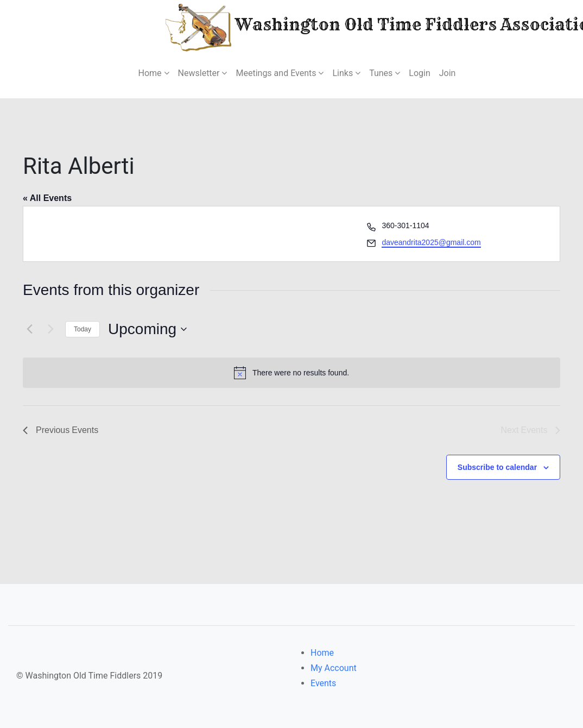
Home (322, 653)
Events (323, 683)
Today (83, 329)
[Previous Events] (29, 329)
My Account (334, 668)
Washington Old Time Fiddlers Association (350, 26)
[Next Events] (50, 329)
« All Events (47, 198)
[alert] (291, 373)
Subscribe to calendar (497, 467)
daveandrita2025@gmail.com (431, 242)
